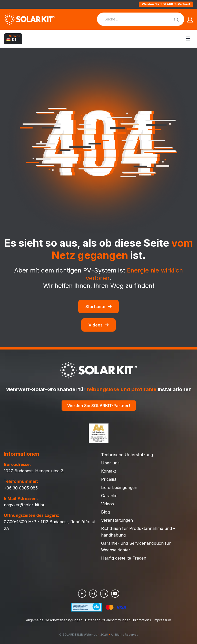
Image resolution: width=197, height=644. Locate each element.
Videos (99, 325)
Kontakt (109, 471)
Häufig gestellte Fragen (124, 558)
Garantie (109, 496)
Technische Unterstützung (127, 455)
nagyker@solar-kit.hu (25, 505)
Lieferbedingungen (119, 487)
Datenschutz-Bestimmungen (108, 620)
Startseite (98, 307)
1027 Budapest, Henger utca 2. (34, 471)
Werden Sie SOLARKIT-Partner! (166, 4)
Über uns (110, 463)
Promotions (142, 620)
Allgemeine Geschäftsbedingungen (54, 620)
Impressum (162, 620)
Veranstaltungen (117, 520)
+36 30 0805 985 (21, 488)
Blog (105, 512)
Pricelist (109, 479)
